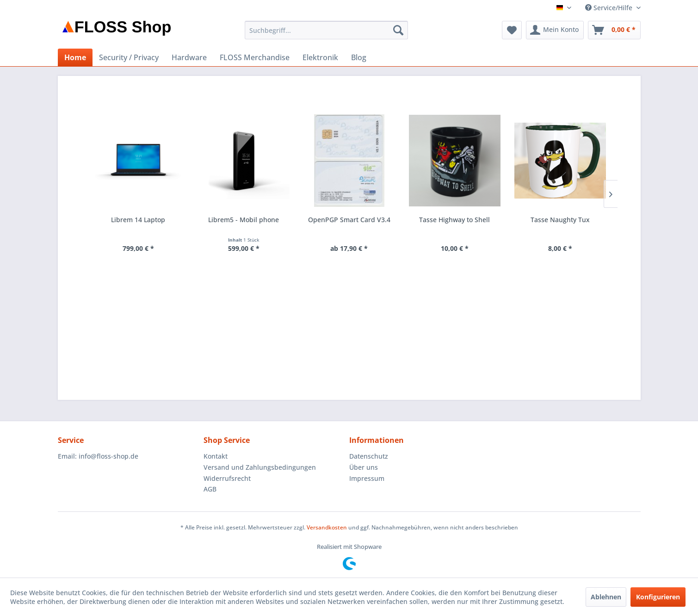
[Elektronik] (320, 57)
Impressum (367, 478)
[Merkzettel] (512, 30)
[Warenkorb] (614, 30)
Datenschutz (369, 456)
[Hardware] (189, 57)
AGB (210, 489)
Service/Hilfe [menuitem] (610, 8)
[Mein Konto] (555, 30)
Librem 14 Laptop (138, 220)
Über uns (364, 467)
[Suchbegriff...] (326, 30)
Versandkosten (327, 527)
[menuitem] (326, 30)
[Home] (75, 57)
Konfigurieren (658, 597)
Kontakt (216, 456)
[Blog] (359, 57)
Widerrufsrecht (227, 478)
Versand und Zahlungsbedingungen (260, 467)
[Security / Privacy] (129, 57)
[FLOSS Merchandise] (255, 57)
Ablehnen (606, 597)
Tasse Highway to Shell (454, 220)
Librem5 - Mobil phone (244, 220)
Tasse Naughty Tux (560, 220)
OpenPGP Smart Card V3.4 (349, 220)
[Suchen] (398, 30)
